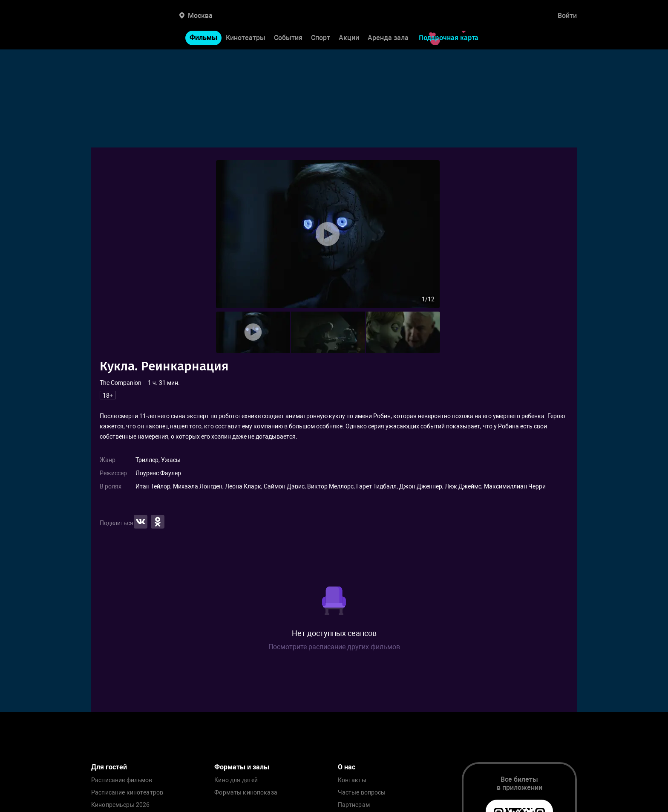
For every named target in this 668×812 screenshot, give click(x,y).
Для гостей (109, 767)
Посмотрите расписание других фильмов (334, 647)
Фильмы (203, 38)
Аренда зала (388, 38)
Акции (349, 38)
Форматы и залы (242, 767)
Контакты (352, 780)
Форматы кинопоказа (246, 793)
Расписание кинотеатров (127, 793)
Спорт (321, 38)
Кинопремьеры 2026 (120, 805)
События (288, 38)
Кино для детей (236, 780)
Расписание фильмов (122, 780)
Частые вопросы (362, 793)
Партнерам (354, 805)
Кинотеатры (246, 38)
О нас (347, 767)
